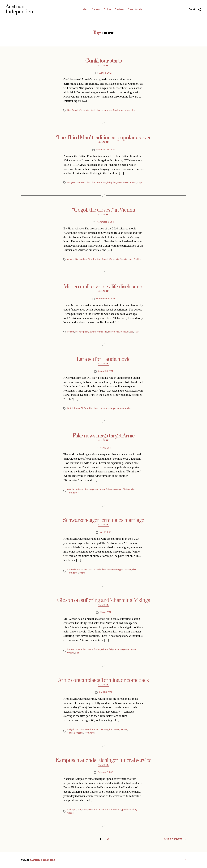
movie (86, 110)
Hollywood (86, 730)
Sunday (133, 183)
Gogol (105, 259)
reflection (101, 570)
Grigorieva (114, 650)
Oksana (71, 653)
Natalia (123, 259)
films (93, 183)
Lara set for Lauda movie (103, 359)
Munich (108, 810)
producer (127, 810)
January (104, 730)
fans (86, 409)
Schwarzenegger (114, 490)
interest (96, 730)
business (71, 650)
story (134, 810)
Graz (77, 730)
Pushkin (137, 259)
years (82, 573)
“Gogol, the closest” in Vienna (104, 210)
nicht (92, 110)
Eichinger (72, 810)
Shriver (126, 490)
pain (77, 653)
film (88, 183)
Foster (97, 650)
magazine (93, 490)
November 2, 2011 (105, 222)
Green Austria (135, 10)
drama (77, 409)
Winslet (71, 813)
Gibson (104, 650)
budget (71, 730)
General (96, 10)
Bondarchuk (81, 259)
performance (120, 409)
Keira (99, 183)
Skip (136, 332)
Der (69, 110)
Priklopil (117, 810)
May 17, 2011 (105, 448)
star (133, 110)
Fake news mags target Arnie (104, 436)
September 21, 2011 (105, 299)
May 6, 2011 (105, 612)
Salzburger (118, 110)
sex (132, 332)
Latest (85, 10)
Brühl (70, 409)
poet (130, 259)
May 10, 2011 (105, 532)
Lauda (102, 409)
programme (106, 110)
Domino (81, 183)
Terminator (73, 493)
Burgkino (72, 183)
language (117, 183)
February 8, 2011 (105, 772)
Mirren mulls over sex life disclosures (103, 287)
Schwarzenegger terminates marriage (103, 520)
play (98, 110)
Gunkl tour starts (103, 61)
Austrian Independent (42, 860)
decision (79, 490)
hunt (96, 409)
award (93, 332)
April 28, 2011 (105, 692)
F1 (82, 409)
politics (91, 570)
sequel (126, 332)
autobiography (82, 332)
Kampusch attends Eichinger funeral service (104, 760)
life (80, 110)
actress (71, 259)
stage (128, 110)
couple (71, 490)
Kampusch (87, 810)
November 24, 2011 (105, 150)
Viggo (140, 183)
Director (92, 259)
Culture (108, 10)
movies (124, 730)
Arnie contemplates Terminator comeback (103, 680)
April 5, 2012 (105, 73)
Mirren (111, 332)
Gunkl (75, 110)
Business (120, 10)
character (81, 650)
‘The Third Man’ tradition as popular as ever (104, 138)
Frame (100, 332)
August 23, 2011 (105, 371)
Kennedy (71, 570)
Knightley (107, 183)
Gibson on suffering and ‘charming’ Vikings (104, 600)
